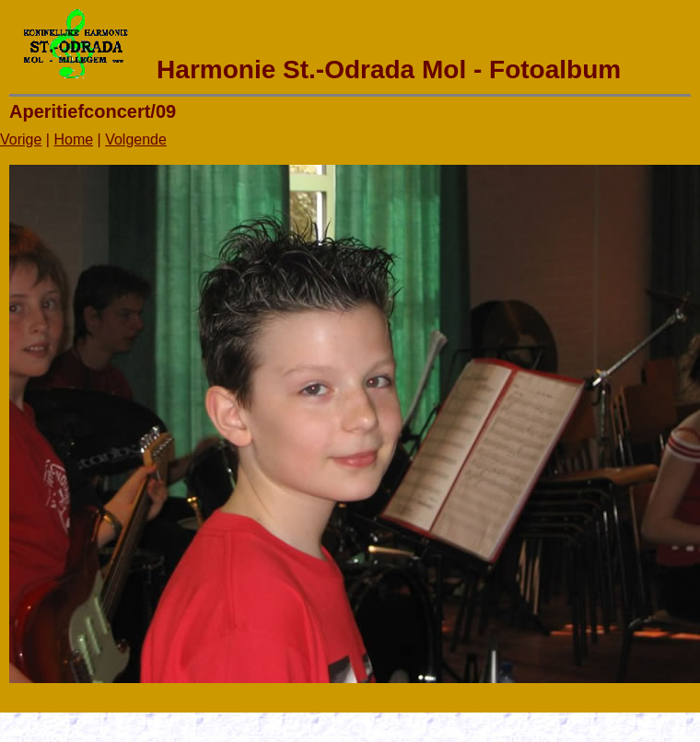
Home (73, 139)
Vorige (21, 139)
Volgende (136, 139)
